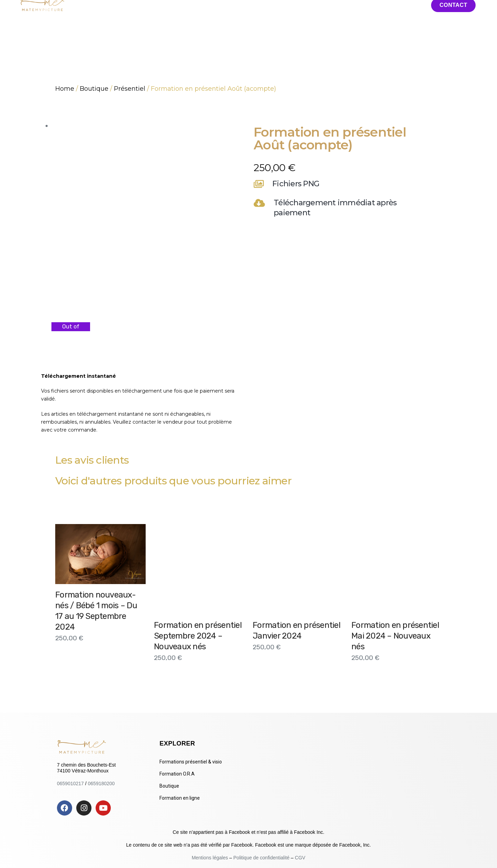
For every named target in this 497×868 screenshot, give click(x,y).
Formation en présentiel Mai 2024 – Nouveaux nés (395, 636)
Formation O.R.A (177, 774)
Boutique (94, 89)
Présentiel (130, 89)
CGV (300, 858)
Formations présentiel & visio (191, 762)
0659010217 (70, 783)
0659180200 (101, 783)
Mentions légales (210, 858)
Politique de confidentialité (261, 858)
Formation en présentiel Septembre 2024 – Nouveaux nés (198, 636)
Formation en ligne (180, 798)
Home (65, 89)
